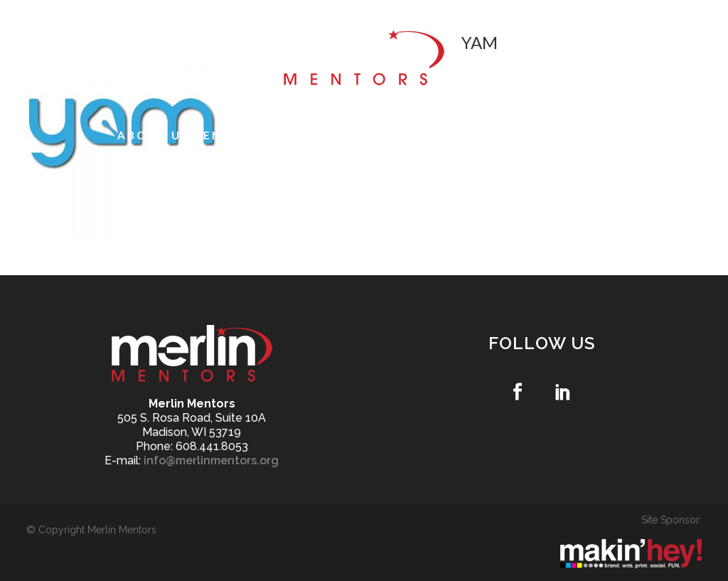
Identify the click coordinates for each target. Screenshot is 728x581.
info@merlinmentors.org (211, 460)
